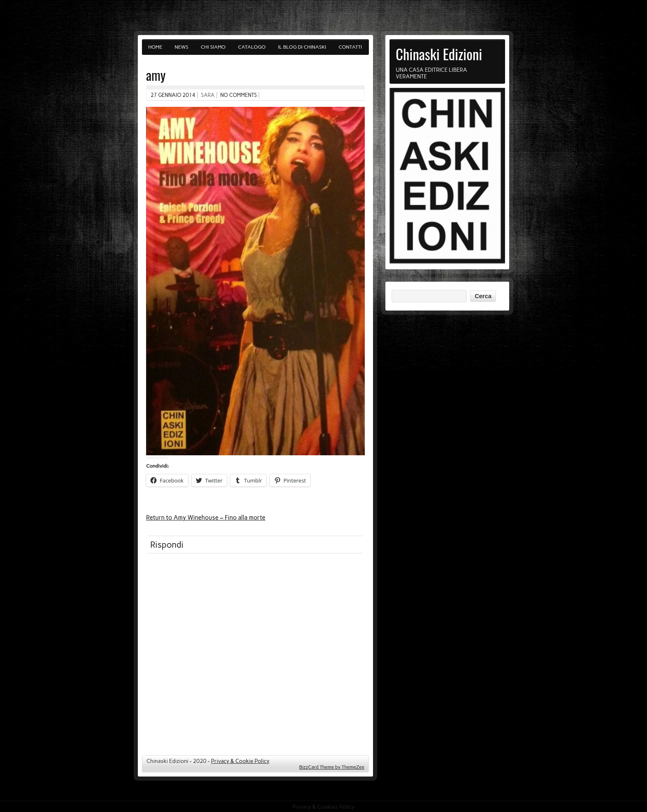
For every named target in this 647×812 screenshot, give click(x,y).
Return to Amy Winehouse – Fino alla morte (206, 518)
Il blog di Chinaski (302, 47)
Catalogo (252, 47)
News (181, 47)
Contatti (351, 47)
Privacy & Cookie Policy (240, 761)
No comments (239, 95)
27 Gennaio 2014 (173, 95)
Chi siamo (213, 47)
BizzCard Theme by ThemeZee (332, 767)
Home (155, 47)
